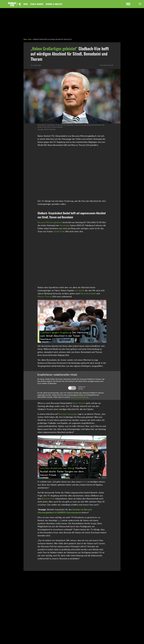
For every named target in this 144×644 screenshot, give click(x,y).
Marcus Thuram (45, 296)
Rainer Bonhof (79, 403)
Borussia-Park (48, 499)
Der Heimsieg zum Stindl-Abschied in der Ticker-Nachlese (64, 336)
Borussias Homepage (68, 414)
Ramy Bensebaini (88, 293)
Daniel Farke (59, 231)
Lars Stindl (79, 290)
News (26, 4)
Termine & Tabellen (54, 4)
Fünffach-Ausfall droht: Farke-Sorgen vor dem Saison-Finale (63, 471)
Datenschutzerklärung (79, 397)
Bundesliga (65, 225)
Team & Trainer (37, 4)
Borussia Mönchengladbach (50, 222)
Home (25, 39)
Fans (85, 482)
